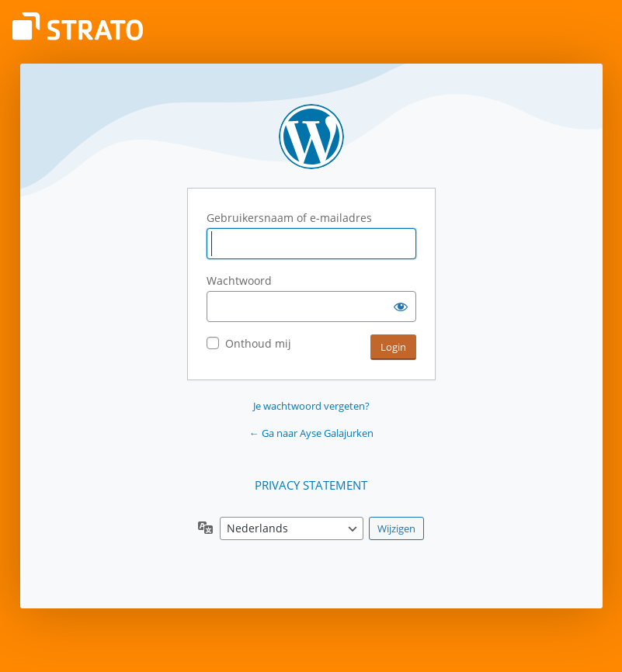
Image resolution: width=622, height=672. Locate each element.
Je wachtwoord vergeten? (311, 406)
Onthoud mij (258, 343)
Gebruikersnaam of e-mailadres (289, 218)
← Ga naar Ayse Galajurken (311, 433)
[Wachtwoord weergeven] (401, 307)
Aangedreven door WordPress (311, 137)
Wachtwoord (239, 281)
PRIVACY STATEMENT (311, 485)
